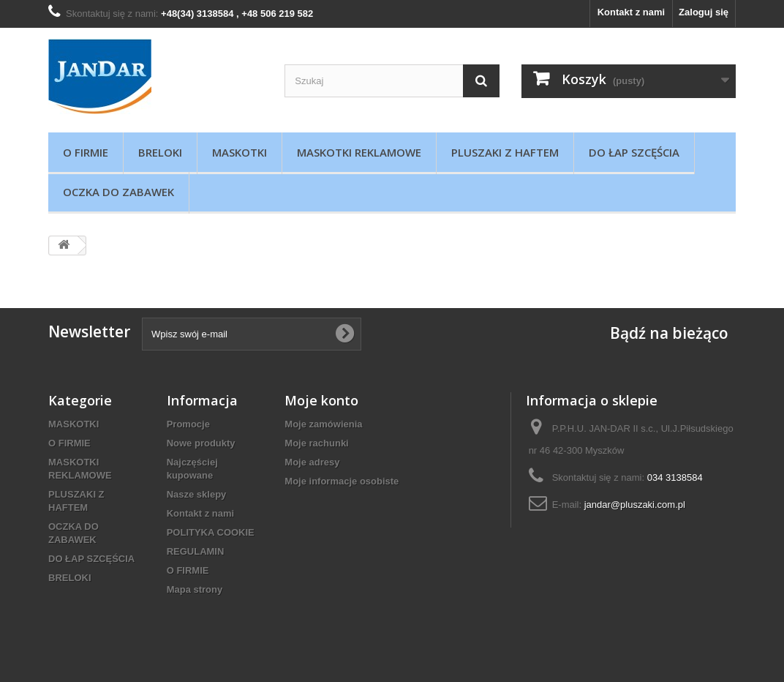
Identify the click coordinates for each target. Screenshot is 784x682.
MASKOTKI (240, 152)
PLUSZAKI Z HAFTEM (505, 152)
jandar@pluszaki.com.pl (635, 505)
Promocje (188, 424)
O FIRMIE (86, 152)
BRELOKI (160, 152)
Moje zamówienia (323, 424)
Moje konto (321, 400)
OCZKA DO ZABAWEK (118, 192)
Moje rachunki (316, 443)
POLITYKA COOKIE (211, 532)
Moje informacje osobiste (342, 481)
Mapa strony (195, 589)
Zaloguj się (704, 12)
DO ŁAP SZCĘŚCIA (634, 152)
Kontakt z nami (631, 12)
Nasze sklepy (197, 494)
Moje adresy (312, 462)
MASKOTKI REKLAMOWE (359, 152)
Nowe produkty (201, 443)
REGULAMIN (196, 551)
